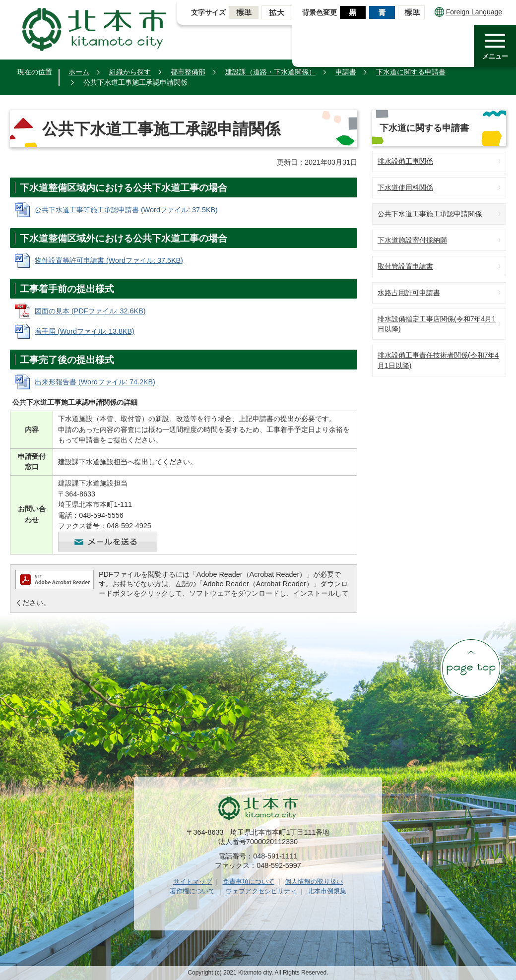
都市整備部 (188, 72)
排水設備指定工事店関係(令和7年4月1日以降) (437, 324)
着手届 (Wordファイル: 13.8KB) (85, 331)
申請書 (346, 72)
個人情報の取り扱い (314, 882)
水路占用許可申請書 (409, 293)
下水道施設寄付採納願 (412, 240)
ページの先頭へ (471, 668)
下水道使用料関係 (405, 187)
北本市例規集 (327, 891)
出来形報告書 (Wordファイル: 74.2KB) (95, 382)
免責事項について (249, 882)
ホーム (79, 72)
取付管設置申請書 (405, 266)
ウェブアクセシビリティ (261, 891)
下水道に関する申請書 (411, 72)
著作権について (192, 891)
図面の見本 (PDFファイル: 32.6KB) (90, 311)
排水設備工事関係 (405, 161)
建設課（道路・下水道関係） (270, 72)
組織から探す (130, 72)
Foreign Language (468, 12)
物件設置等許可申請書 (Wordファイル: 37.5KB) (109, 260)
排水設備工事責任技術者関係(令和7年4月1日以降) (438, 360)
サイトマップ (193, 882)
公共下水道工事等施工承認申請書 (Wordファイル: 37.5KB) (126, 210)
